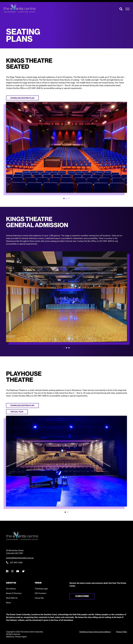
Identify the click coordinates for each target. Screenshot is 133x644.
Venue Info (39, 598)
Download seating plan (22, 98)
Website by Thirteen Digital (16, 637)
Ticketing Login (41, 589)
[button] (64, 198)
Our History (11, 589)
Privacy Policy (122, 632)
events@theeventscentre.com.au (20, 558)
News (8, 603)
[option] (67, 147)
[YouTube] (18, 571)
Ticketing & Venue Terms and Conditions (95, 632)
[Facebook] (7, 571)
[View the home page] (20, 8)
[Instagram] (12, 571)
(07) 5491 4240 (14, 562)
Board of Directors (14, 593)
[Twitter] (23, 571)
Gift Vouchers (41, 593)
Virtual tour (17, 412)
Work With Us (12, 598)
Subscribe (82, 596)
